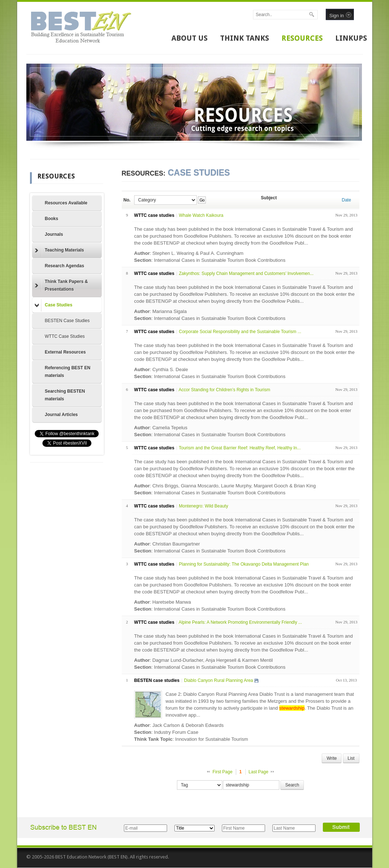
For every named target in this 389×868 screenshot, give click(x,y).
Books (52, 219)
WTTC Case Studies (65, 336)
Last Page (258, 772)
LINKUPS (351, 38)
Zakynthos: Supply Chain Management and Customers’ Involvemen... (246, 273)
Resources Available (66, 203)
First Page (222, 772)
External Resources (65, 352)
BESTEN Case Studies (67, 321)
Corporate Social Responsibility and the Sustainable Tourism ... (240, 332)
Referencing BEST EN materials (68, 372)
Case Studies (54, 305)
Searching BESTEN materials (65, 395)
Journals (54, 234)
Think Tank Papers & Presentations (61, 285)
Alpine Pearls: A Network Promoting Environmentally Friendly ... (240, 622)
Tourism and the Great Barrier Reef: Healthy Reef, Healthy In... (240, 448)
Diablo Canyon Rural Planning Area (218, 680)
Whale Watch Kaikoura (201, 215)
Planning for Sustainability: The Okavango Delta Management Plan (244, 564)
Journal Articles (61, 415)
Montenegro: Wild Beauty (203, 506)
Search (292, 785)
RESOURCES (302, 38)
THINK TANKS (245, 38)
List (351, 758)
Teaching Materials (59, 250)
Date (346, 200)
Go (202, 200)
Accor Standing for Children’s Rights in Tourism (224, 390)
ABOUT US (190, 38)
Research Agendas (65, 266)
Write (332, 758)
